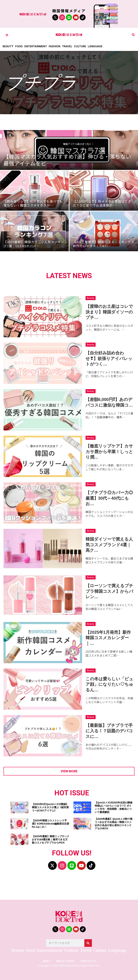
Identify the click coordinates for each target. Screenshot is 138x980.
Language (95, 46)
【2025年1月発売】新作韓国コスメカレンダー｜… (108, 638)
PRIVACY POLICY (66, 961)
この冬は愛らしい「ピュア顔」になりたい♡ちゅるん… (109, 684)
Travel (67, 46)
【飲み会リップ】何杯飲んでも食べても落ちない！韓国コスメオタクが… (33, 203)
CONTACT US (88, 961)
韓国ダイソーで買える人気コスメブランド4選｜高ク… (109, 545)
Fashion (55, 46)
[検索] (88, 943)
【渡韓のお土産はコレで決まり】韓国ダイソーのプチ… (109, 312)
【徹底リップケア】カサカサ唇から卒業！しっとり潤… (109, 451)
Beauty (8, 46)
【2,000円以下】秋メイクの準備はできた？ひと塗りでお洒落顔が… (102, 203)
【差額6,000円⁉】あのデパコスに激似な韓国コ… (109, 402)
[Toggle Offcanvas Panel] (7, 35)
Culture (80, 46)
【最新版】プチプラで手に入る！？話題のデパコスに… (109, 731)
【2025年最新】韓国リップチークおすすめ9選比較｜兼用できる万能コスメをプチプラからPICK (51, 839)
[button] (133, 35)
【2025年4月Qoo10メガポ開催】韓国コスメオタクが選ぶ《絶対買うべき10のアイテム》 (50, 807)
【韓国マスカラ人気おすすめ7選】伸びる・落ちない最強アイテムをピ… (67, 160)
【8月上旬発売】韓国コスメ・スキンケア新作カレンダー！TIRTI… (104, 244)
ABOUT (47, 961)
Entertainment (36, 46)
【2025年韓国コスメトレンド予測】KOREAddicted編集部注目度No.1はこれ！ (51, 824)
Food (19, 46)
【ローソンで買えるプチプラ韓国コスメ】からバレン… (109, 591)
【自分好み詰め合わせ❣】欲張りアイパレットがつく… (109, 358)
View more (69, 771)
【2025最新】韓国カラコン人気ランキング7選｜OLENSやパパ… (34, 244)
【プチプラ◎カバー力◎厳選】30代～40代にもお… (109, 498)
